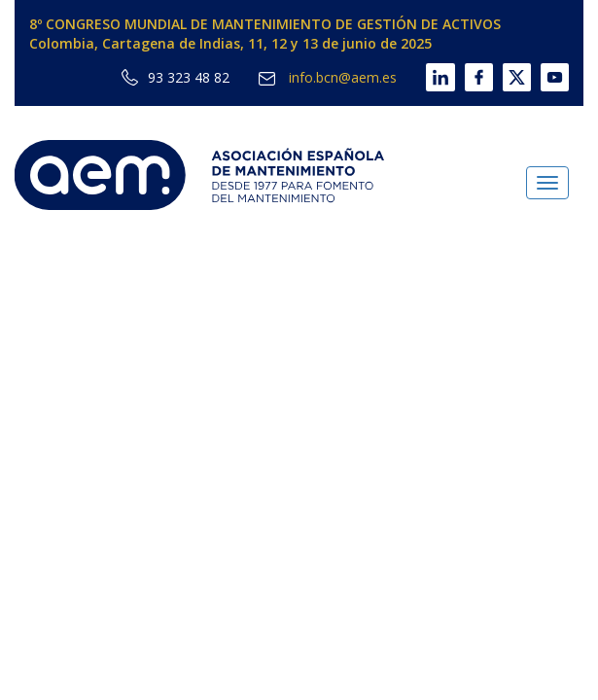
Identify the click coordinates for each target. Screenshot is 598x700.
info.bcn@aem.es (328, 77)
